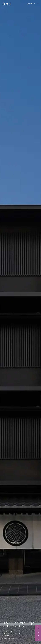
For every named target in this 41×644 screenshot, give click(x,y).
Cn (34, 4)
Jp (28, 4)
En (31, 4)
